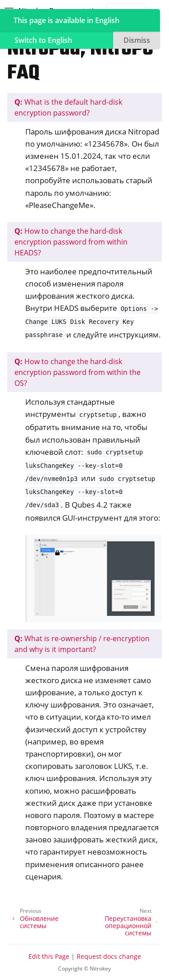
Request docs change (109, 956)
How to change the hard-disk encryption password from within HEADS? (71, 242)
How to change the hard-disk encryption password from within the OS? (78, 372)
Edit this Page (49, 956)
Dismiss (137, 40)
